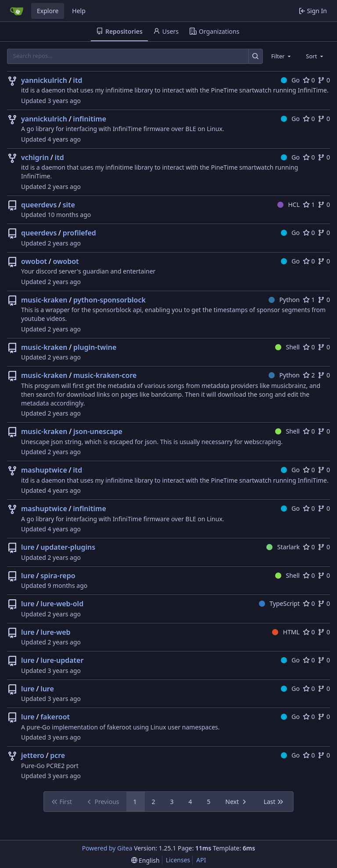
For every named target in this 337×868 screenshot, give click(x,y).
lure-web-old (62, 604)
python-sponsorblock (109, 300)
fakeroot (55, 717)
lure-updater (62, 660)
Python (284, 300)
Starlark (283, 547)
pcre (57, 755)
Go (290, 80)
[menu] (145, 860)
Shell (287, 347)
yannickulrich (44, 80)
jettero (33, 755)
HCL (289, 205)
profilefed (79, 233)
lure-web (56, 632)
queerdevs (39, 205)
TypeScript (279, 603)
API (201, 860)
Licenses (178, 860)
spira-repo (58, 576)
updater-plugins (68, 547)
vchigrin (35, 157)
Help (79, 11)
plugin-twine (95, 347)
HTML (286, 632)
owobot (34, 261)
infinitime (90, 119)
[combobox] (282, 56)
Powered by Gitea (107, 848)
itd (77, 80)
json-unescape (98, 431)
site (69, 205)
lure (28, 547)
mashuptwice (44, 470)
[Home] (17, 11)
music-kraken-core (105, 375)
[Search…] (256, 56)
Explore (48, 11)
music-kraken (44, 300)
